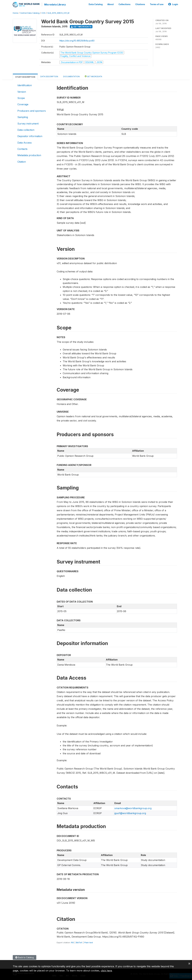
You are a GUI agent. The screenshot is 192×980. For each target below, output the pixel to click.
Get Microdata (81, 26)
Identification (25, 85)
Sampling (23, 117)
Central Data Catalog (30, 13)
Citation (22, 161)
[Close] (189, 963)
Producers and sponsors (32, 111)
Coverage (23, 104)
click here (106, 971)
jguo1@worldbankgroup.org (130, 813)
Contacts (22, 149)
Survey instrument (28, 123)
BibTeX (79, 942)
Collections (124, 4)
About (111, 4)
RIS (73, 942)
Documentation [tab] (71, 76)
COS (43, 13)
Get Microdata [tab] (93, 76)
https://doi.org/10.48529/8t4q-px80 (77, 40)
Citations (140, 4)
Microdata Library (55, 5)
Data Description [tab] (49, 76)
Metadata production (29, 155)
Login (173, 4)
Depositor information (30, 136)
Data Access (25, 142)
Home (15, 13)
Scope (21, 98)
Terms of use (157, 4)
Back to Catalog (25, 957)
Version (22, 91)
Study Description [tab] (25, 77)
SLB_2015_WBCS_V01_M (58, 13)
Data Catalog (96, 4)
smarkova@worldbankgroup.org (133, 808)
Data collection (26, 130)
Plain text (89, 942)
